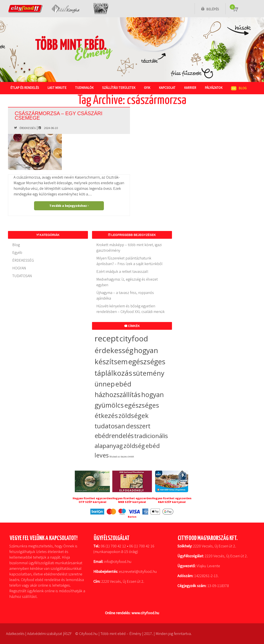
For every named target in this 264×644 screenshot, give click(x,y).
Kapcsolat (167, 88)
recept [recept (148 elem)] (107, 338)
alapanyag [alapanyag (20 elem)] (109, 446)
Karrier (190, 88)
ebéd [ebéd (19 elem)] (153, 446)
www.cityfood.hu (145, 613)
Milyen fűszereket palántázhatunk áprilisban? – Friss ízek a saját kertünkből (129, 261)
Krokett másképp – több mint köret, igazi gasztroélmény (129, 247)
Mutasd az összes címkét (122, 457)
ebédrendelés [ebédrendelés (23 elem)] (114, 436)
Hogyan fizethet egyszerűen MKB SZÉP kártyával (132, 500)
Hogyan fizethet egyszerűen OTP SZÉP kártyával (92, 500)
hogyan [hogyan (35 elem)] (152, 395)
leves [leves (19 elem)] (102, 455)
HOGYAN (19, 268)
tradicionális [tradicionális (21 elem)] (151, 436)
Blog (16, 245)
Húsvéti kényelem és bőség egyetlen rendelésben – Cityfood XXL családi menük (130, 309)
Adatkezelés (16, 634)
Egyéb (17, 252)
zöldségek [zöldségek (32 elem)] (134, 415)
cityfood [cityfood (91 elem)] (134, 338)
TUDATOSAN (22, 276)
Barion (132, 517)
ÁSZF (72, 634)
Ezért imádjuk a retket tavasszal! (122, 271)
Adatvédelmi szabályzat (47, 634)
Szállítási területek (119, 88)
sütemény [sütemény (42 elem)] (149, 373)
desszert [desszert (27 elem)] (138, 426)
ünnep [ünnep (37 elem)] (105, 384)
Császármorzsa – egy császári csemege (62, 115)
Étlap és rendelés (25, 88)
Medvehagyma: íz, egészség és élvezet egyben (127, 282)
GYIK (147, 88)
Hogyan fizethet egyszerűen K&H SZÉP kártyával (172, 500)
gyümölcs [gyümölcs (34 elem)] (109, 405)
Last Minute (57, 88)
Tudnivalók (84, 88)
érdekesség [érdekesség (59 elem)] (114, 350)
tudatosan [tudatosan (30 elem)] (110, 426)
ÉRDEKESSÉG (28, 128)
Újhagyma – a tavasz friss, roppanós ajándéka (125, 295)
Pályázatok (214, 88)
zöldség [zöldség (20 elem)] (134, 446)
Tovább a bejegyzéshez (69, 206)
